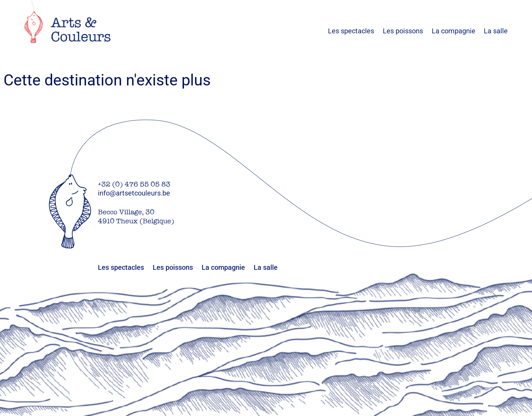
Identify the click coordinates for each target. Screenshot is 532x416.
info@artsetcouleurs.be (134, 193)
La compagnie (454, 31)
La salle (496, 31)
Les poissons (407, 31)
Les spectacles (355, 31)
